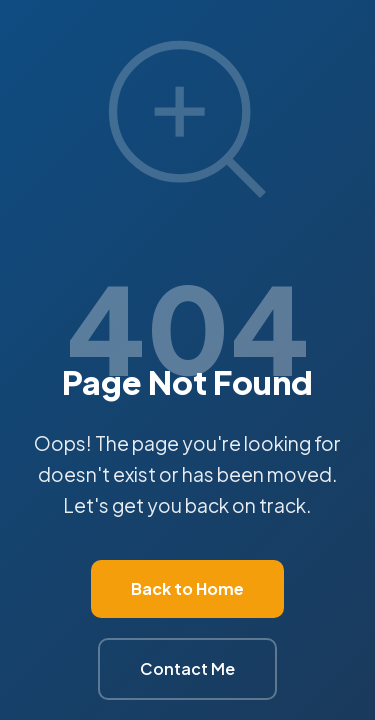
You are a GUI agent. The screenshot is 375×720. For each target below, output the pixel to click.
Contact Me (187, 668)
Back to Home (187, 588)
